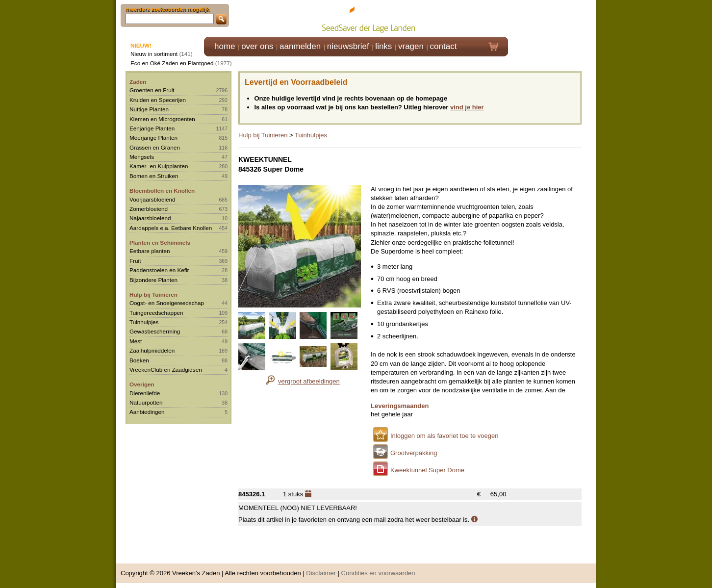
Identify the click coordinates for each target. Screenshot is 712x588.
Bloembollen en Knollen (162, 191)
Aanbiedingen (147, 412)
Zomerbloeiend (149, 209)
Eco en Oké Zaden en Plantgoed (172, 63)
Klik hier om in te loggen (552, 18)
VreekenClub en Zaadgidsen (166, 370)
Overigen (142, 384)
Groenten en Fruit (152, 90)
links (383, 46)
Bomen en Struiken (154, 176)
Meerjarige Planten (153, 138)
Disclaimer (321, 573)
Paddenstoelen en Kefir (159, 270)
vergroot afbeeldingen (309, 381)
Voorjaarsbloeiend (153, 199)
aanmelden (300, 46)
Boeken (139, 360)
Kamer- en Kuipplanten (159, 166)
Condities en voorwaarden (378, 573)
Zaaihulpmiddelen (152, 350)
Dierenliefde (145, 393)
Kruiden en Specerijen (158, 100)
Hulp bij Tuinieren (153, 294)
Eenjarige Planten (152, 128)
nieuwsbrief (348, 46)
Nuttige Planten (149, 109)
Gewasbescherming (155, 331)
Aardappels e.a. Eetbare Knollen (171, 228)
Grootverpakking (414, 453)
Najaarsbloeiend (150, 218)
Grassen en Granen (155, 147)
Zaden (138, 82)
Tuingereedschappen (156, 313)
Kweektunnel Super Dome (427, 470)
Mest (136, 341)
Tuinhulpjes (144, 322)
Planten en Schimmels (160, 243)
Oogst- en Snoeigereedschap (167, 303)
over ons (257, 46)
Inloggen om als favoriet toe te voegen (444, 436)
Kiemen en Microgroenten (162, 119)
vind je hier (467, 107)
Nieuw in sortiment (154, 54)
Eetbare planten (150, 251)
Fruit (135, 261)
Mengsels (142, 157)
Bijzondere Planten (153, 280)
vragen (411, 46)
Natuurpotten (146, 402)
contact (444, 46)
